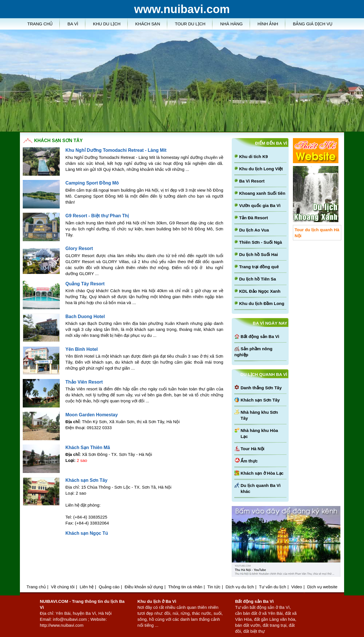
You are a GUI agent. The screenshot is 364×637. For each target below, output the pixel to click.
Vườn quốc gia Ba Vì (260, 205)
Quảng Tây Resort (85, 284)
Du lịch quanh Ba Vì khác (261, 488)
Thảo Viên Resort (84, 382)
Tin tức (214, 587)
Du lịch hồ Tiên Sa (258, 279)
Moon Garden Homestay (92, 415)
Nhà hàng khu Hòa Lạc (259, 433)
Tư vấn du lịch (273, 587)
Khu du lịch (107, 24)
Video (297, 587)
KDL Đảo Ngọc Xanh (260, 291)
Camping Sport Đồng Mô (92, 183)
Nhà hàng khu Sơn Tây (259, 415)
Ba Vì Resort (252, 181)
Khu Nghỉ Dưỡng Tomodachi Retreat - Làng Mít (116, 150)
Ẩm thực (249, 461)
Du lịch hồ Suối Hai (258, 254)
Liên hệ (87, 587)
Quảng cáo (109, 587)
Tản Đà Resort (254, 218)
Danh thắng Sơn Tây (261, 388)
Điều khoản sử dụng (144, 587)
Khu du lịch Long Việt (261, 169)
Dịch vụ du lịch (240, 587)
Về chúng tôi (63, 587)
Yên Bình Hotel (82, 349)
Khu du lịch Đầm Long (262, 303)
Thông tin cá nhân (185, 587)
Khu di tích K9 (254, 156)
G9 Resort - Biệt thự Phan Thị (97, 216)
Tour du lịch (190, 24)
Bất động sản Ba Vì (260, 336)
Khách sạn (148, 24)
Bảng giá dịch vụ (313, 24)
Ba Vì (73, 24)
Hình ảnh (268, 24)
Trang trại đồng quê (259, 267)
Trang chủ (40, 24)
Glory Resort (79, 248)
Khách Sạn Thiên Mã (88, 447)
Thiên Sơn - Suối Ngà (261, 242)
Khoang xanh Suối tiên (262, 193)
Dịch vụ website (322, 587)
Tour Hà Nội (253, 449)
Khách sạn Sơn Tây (86, 480)
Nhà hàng (231, 24)
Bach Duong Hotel (85, 317)
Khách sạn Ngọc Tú (87, 533)
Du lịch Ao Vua (254, 230)
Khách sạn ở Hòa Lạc (262, 473)
